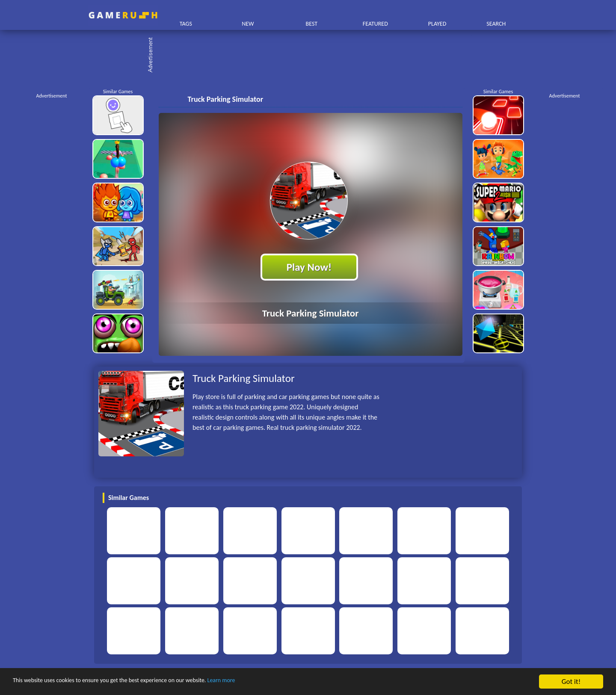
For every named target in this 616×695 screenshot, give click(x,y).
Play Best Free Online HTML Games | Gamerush (123, 15)
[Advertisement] (312, 56)
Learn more (267, 682)
